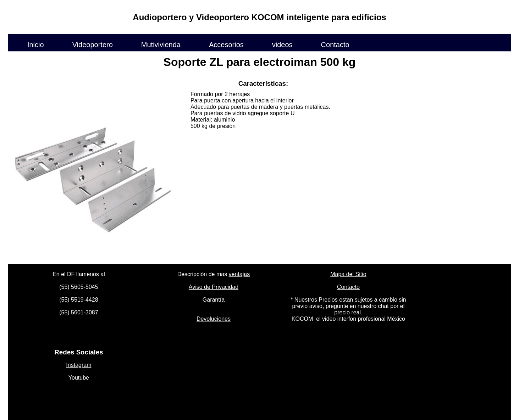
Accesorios (226, 44)
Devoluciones (214, 319)
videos (282, 44)
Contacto (335, 44)
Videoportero (93, 44)
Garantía (214, 300)
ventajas (239, 274)
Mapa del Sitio (348, 274)
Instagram (79, 365)
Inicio (36, 44)
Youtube (79, 378)
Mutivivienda (161, 44)
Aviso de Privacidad (214, 287)
